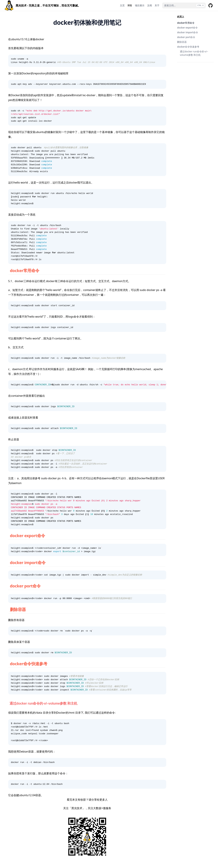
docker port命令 (186, 37)
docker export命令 (187, 28)
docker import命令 (188, 32)
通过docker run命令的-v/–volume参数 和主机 (194, 53)
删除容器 (182, 42)
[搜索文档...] (184, 5)
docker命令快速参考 (188, 47)
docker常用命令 (186, 23)
